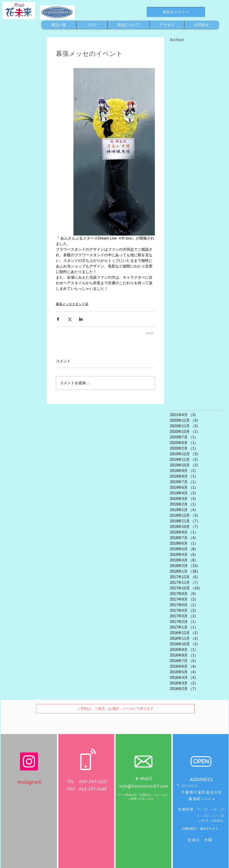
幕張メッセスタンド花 (72, 304)
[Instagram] (29, 761)
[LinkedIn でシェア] (81, 319)
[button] (115, 709)
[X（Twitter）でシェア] (69, 319)
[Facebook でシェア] (58, 319)
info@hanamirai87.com (144, 786)
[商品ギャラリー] (176, 12)
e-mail (144, 779)
